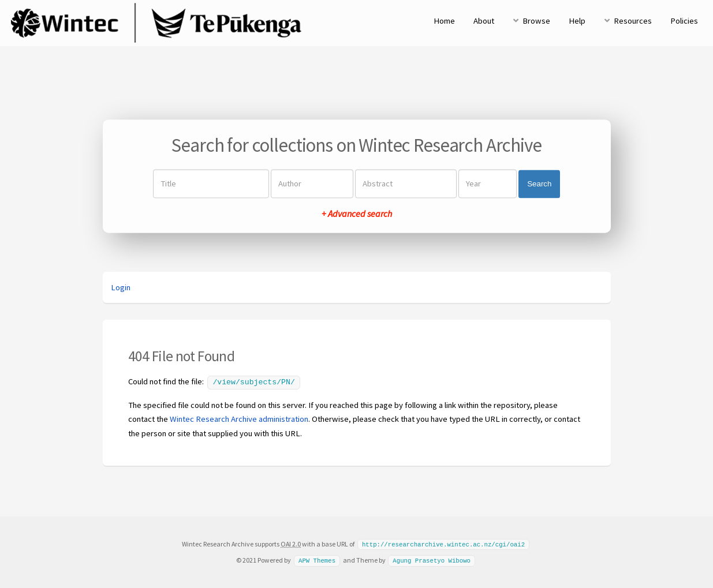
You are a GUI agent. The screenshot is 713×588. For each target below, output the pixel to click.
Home (444, 21)
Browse (536, 21)
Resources (633, 21)
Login (121, 287)
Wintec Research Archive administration (239, 418)
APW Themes (317, 559)
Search (539, 184)
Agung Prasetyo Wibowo (432, 559)
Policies (684, 21)
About (484, 21)
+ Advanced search (357, 214)
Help (577, 21)
